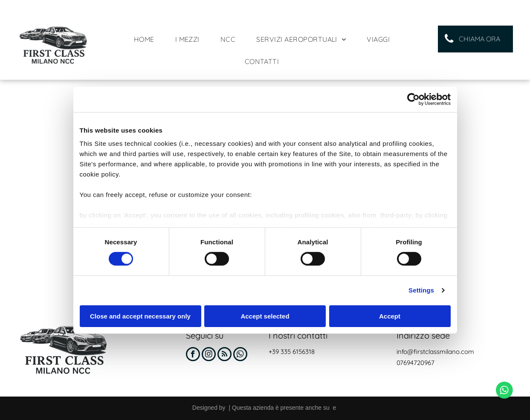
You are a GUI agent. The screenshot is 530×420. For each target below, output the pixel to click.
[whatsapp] (240, 355)
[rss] (224, 355)
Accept (390, 316)
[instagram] (209, 355)
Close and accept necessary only (140, 316)
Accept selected (265, 316)
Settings (421, 290)
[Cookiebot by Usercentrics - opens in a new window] (413, 99)
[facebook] (193, 355)
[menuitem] (147, 39)
